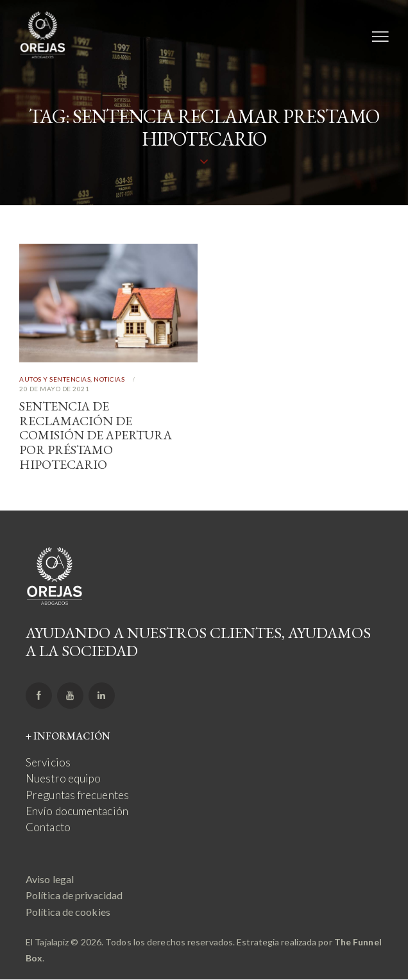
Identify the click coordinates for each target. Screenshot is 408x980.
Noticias (109, 379)
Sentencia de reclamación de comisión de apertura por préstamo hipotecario (98, 436)
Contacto (48, 828)
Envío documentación (77, 812)
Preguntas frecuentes (77, 795)
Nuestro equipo (63, 779)
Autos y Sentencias (55, 379)
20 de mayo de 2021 (54, 389)
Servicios (48, 763)
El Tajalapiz (47, 942)
